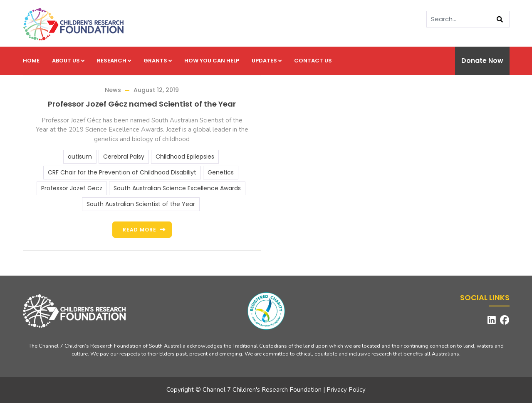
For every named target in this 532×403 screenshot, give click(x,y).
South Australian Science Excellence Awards (177, 188)
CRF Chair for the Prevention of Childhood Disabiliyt (122, 172)
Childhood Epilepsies (185, 157)
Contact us (313, 61)
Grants (158, 61)
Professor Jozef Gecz (72, 188)
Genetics (221, 172)
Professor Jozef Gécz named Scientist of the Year (142, 104)
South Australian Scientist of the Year (141, 204)
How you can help (212, 61)
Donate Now (482, 61)
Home (31, 61)
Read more (140, 230)
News (113, 90)
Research (114, 61)
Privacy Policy (346, 390)
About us (68, 61)
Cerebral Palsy (124, 157)
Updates (267, 61)
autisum (80, 157)
